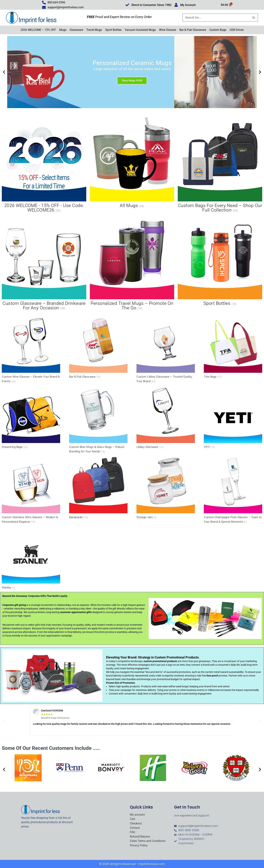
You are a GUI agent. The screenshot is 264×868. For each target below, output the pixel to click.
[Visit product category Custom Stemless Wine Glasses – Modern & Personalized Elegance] (31, 490)
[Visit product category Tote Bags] (233, 347)
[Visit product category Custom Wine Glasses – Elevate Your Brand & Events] (31, 349)
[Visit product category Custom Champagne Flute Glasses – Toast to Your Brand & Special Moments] (233, 490)
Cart (132, 819)
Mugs (63, 30)
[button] (4, 72)
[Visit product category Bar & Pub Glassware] (98, 347)
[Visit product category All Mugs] (132, 163)
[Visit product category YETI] (233, 417)
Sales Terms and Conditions (148, 841)
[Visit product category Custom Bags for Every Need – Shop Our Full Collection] (220, 165)
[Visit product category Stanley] (31, 558)
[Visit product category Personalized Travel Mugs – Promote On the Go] (132, 263)
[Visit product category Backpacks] (98, 487)
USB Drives (237, 30)
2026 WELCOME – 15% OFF (38, 30)
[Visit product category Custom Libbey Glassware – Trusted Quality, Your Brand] (166, 349)
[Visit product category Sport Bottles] (220, 261)
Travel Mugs (94, 30)
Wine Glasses (168, 30)
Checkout (136, 824)
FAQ (132, 832)
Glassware (76, 30)
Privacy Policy (139, 845)
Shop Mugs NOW (132, 80)
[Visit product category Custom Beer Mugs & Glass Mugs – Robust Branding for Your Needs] (98, 419)
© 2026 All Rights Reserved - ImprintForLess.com (132, 864)
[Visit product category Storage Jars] (166, 487)
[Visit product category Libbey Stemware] (166, 417)
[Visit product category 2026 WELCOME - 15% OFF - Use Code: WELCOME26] (44, 165)
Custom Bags (218, 30)
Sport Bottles (113, 30)
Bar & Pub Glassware (193, 30)
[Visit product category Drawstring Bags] (31, 417)
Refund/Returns (140, 837)
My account (137, 815)
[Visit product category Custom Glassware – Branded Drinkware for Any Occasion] (44, 263)
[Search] (216, 18)
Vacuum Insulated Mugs (140, 30)
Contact (135, 828)
